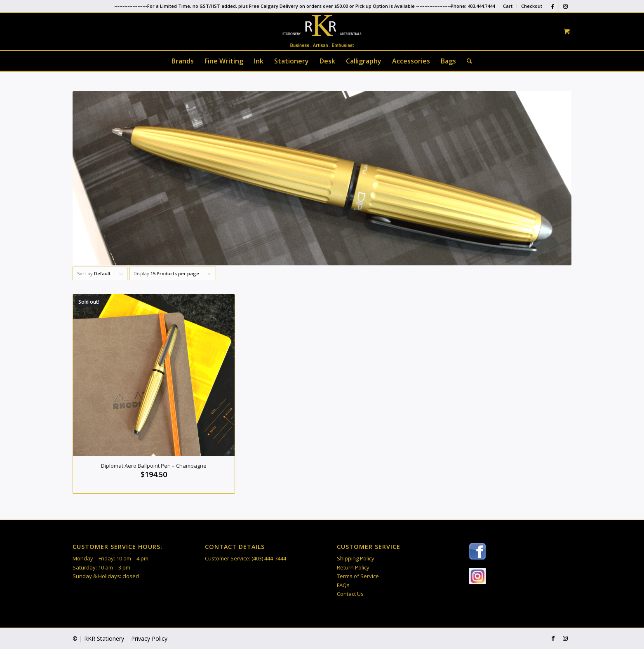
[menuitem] (508, 6)
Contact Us (350, 594)
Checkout (532, 6)
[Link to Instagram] (565, 6)
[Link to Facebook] (553, 6)
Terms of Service (358, 576)
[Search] (467, 61)
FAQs (343, 585)
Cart (508, 6)
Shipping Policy (356, 558)
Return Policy (353, 567)
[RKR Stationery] (322, 31)
